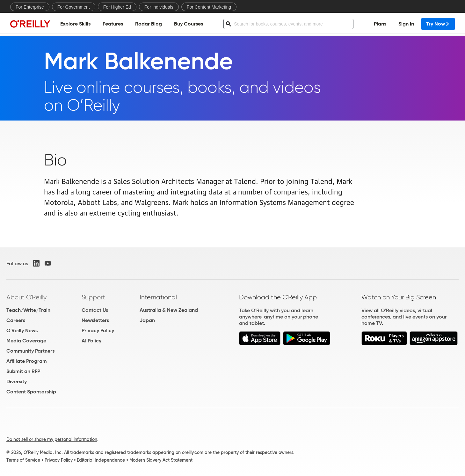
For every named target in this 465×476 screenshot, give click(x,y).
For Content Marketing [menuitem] (209, 7)
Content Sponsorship (31, 392)
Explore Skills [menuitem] (75, 24)
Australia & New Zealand (169, 310)
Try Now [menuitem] (438, 24)
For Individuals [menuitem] (159, 7)
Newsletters (95, 320)
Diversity (17, 381)
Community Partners (30, 351)
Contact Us (95, 310)
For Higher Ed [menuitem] (117, 7)
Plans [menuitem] (380, 24)
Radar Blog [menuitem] (149, 24)
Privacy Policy (98, 330)
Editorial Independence (101, 460)
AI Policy (91, 341)
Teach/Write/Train (28, 310)
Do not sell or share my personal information (52, 439)
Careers (16, 320)
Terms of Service (23, 460)
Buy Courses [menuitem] (189, 24)
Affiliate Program (27, 361)
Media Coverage (26, 341)
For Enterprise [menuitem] (30, 7)
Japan (147, 320)
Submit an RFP (23, 371)
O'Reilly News (22, 330)
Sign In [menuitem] (406, 24)
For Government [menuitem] (74, 7)
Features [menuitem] (113, 24)
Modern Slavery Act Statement (161, 460)
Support (93, 297)
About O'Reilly (26, 297)
